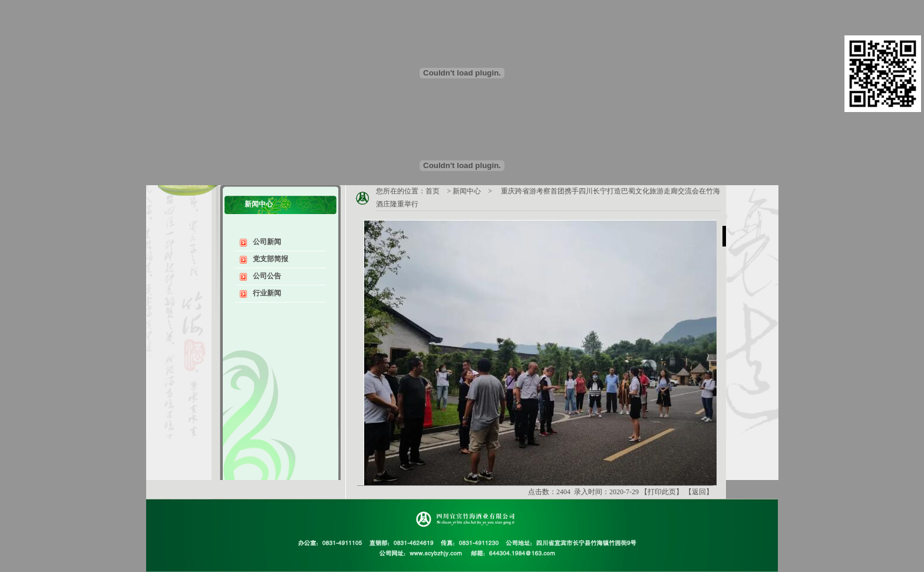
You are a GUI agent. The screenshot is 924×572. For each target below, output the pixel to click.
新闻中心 (467, 191)
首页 (433, 191)
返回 (699, 492)
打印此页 (662, 492)
